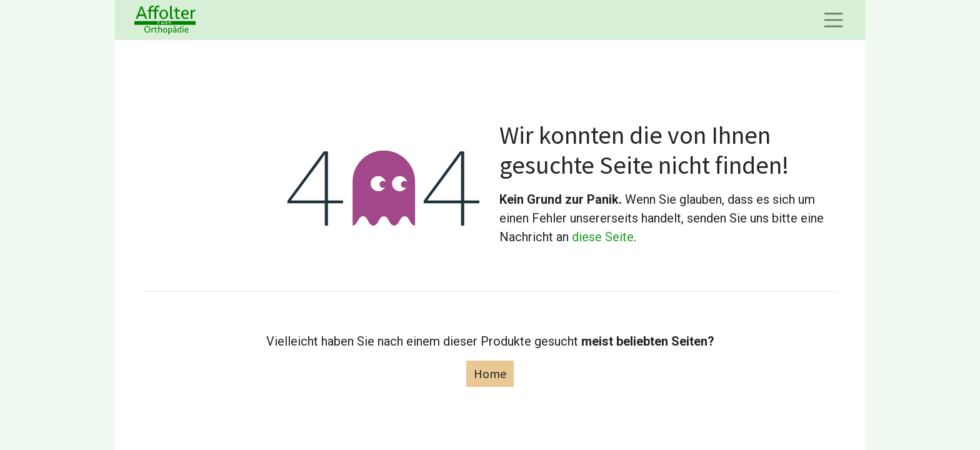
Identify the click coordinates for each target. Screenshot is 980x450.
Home (490, 373)
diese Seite (603, 237)
